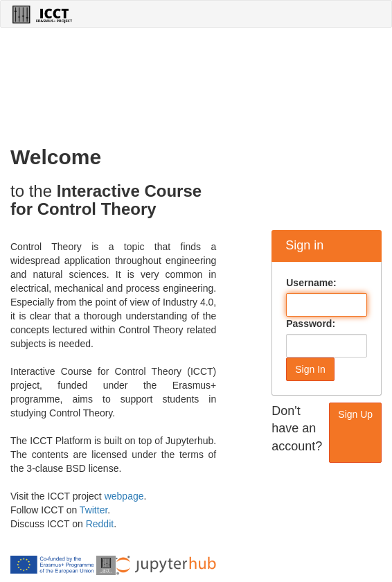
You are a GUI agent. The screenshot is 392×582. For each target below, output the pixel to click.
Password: (311, 324)
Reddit (100, 524)
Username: (311, 283)
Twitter (93, 510)
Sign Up (355, 414)
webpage (124, 496)
